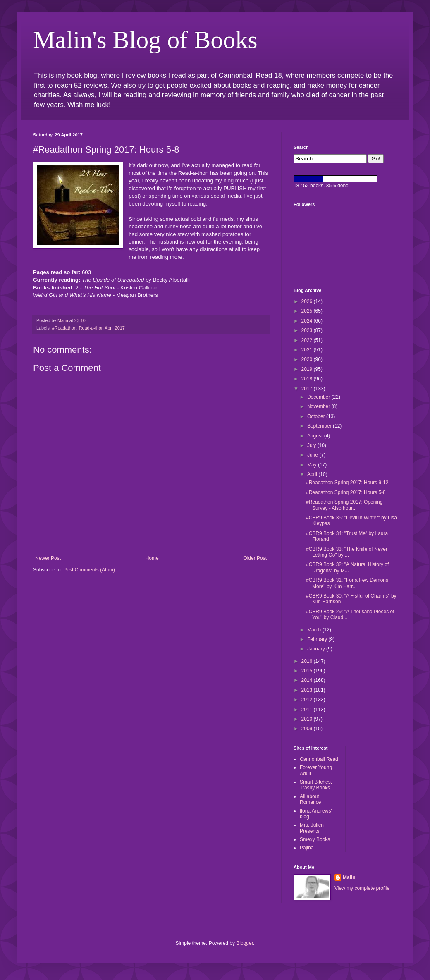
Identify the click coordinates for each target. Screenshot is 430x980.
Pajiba (307, 848)
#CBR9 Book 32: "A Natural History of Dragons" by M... (347, 567)
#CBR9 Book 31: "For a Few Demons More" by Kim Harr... (347, 583)
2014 (308, 680)
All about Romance (310, 799)
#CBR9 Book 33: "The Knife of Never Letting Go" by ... (347, 552)
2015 (308, 671)
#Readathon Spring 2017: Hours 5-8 (346, 492)
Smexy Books (315, 839)
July (312, 445)
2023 (308, 330)
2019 (308, 369)
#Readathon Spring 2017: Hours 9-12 (347, 483)
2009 (308, 729)
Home (152, 558)
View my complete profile (362, 888)
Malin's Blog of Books (145, 40)
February (318, 639)
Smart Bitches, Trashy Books (316, 785)
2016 (308, 661)
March (315, 630)
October (317, 416)
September (320, 426)
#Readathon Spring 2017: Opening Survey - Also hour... (344, 505)
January (317, 649)
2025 (308, 311)
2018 (308, 379)
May (313, 465)
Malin (349, 877)
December (319, 397)
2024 (308, 321)
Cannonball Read (319, 759)
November (319, 406)
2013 (308, 690)
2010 (308, 719)
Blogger (245, 943)
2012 (308, 700)
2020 (308, 359)
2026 (308, 301)
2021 (308, 350)
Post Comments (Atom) (89, 570)
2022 (308, 340)
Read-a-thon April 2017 (102, 328)
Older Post (255, 558)
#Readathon (64, 328)
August (316, 436)
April (313, 474)
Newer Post (48, 558)
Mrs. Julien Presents (312, 828)
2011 (308, 710)
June (313, 455)
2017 (308, 389)
